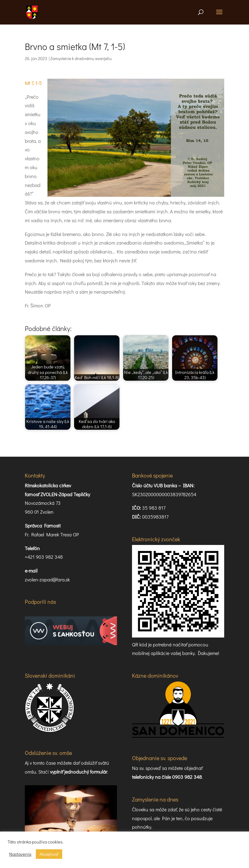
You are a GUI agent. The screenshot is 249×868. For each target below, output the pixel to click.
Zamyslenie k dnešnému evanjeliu (81, 58)
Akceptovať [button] (49, 854)
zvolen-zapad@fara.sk (47, 579)
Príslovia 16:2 (146, 810)
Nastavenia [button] (20, 854)
